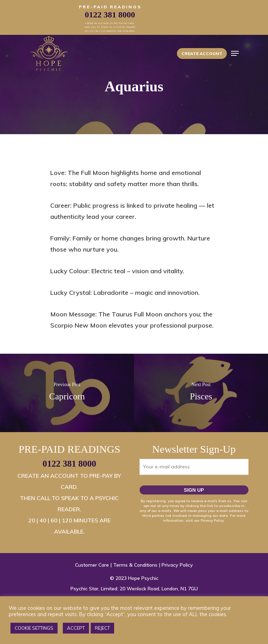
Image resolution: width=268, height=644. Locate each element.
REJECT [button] (102, 628)
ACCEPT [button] (76, 628)
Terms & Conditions (135, 565)
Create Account (202, 53)
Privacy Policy (177, 565)
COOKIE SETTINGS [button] (34, 628)
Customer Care (92, 565)
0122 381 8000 (69, 464)
